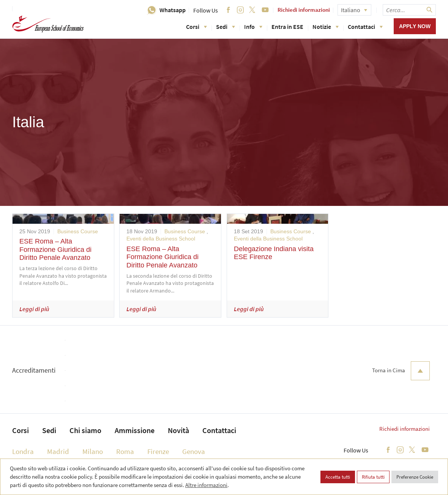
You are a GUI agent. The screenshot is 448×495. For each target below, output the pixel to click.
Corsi (196, 27)
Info (253, 27)
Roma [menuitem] (125, 451)
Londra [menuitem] (23, 451)
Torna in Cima (401, 371)
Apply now (415, 26)
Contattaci (365, 27)
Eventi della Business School (161, 239)
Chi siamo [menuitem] (85, 430)
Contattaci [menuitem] (219, 430)
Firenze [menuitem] (158, 451)
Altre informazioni (206, 485)
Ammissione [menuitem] (135, 430)
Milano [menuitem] (93, 451)
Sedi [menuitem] (49, 430)
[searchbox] (409, 10)
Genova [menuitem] (194, 451)
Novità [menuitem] (178, 430)
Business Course (78, 231)
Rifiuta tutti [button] (373, 477)
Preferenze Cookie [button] (415, 477)
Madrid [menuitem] (58, 451)
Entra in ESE (287, 27)
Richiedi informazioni (304, 10)
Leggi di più (34, 309)
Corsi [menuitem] (21, 430)
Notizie (326, 27)
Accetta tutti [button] (338, 477)
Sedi (226, 27)
